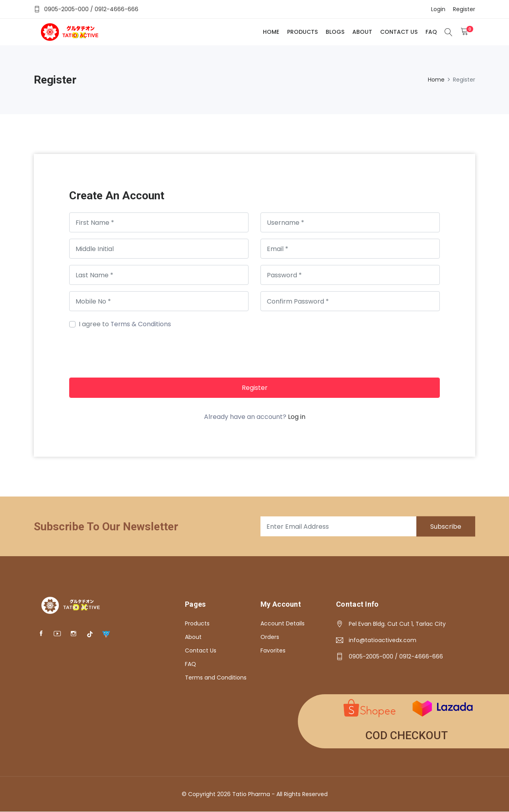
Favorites (273, 650)
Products (302, 32)
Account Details (283, 623)
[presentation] (130, 352)
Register (255, 388)
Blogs (335, 32)
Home (271, 32)
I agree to (125, 324)
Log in (297, 417)
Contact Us (398, 32)
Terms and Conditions (216, 678)
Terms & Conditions (141, 324)
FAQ (431, 32)
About (362, 32)
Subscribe (445, 527)
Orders (270, 637)
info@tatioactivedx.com (383, 640)
